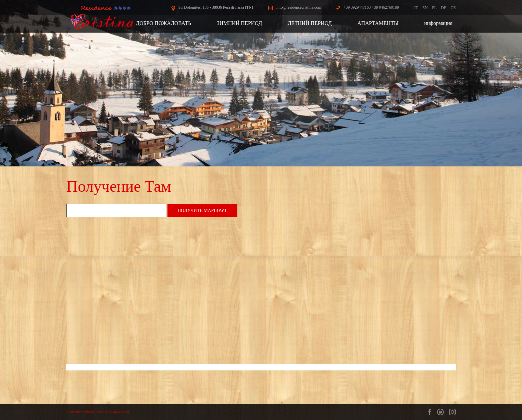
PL (434, 8)
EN (425, 8)
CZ (453, 8)
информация (438, 23)
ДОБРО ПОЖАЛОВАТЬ (163, 23)
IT (416, 8)
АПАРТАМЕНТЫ (378, 23)
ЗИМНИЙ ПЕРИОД (239, 23)
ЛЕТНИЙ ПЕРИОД (310, 23)
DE (444, 8)
